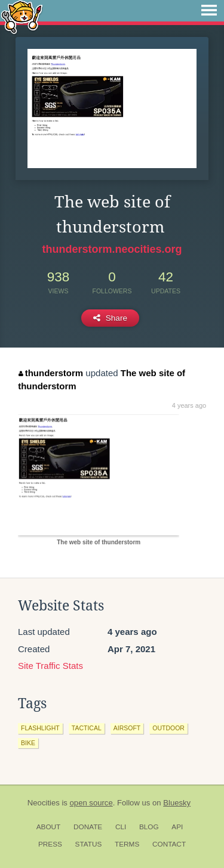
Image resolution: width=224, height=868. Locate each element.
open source (91, 803)
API (177, 827)
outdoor (168, 728)
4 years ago (189, 405)
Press (50, 844)
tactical (87, 728)
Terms (127, 844)
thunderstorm (51, 373)
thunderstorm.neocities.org (112, 249)
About (49, 827)
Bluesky (177, 803)
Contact (169, 844)
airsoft (127, 728)
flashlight (40, 728)
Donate (88, 827)
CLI (121, 827)
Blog (149, 827)
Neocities (44, 803)
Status (89, 844)
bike (28, 743)
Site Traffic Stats (50, 666)
